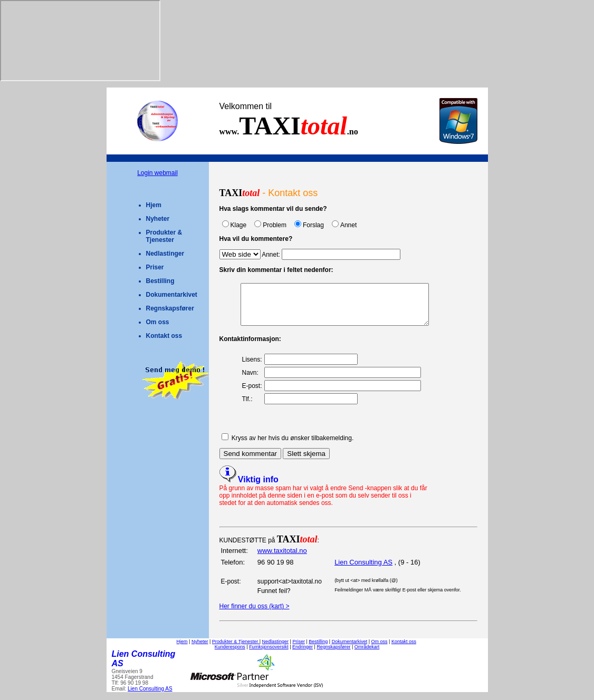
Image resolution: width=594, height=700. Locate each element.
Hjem (154, 205)
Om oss (158, 322)
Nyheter (158, 219)
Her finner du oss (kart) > (255, 614)
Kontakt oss (164, 336)
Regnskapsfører (170, 308)
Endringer (303, 655)
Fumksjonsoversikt (269, 655)
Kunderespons (230, 655)
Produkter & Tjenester (164, 236)
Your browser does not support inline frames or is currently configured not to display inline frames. (80, 41)
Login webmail (157, 173)
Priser (155, 267)
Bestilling (160, 281)
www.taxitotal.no (282, 558)
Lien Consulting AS (363, 570)
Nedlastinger (165, 254)
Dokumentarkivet (172, 295)
